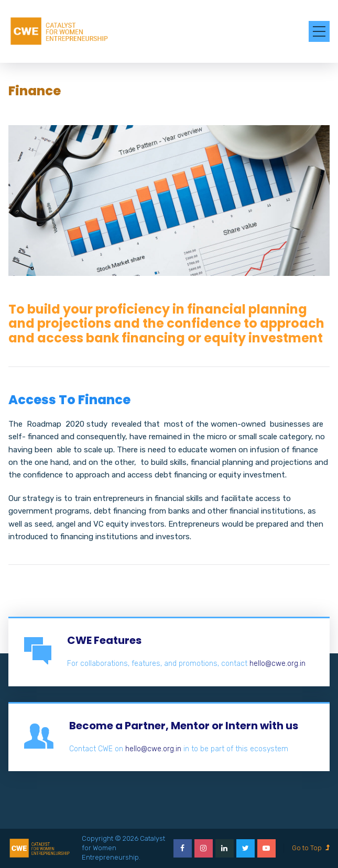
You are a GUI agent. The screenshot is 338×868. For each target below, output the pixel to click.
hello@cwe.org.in (277, 664)
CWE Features (104, 640)
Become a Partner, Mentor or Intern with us (184, 726)
